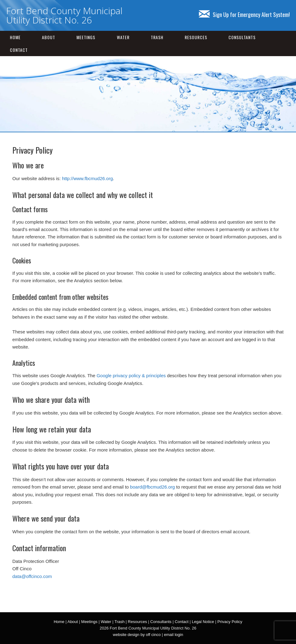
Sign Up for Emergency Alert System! (244, 14)
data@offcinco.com (32, 576)
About (49, 37)
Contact (19, 50)
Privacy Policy (230, 622)
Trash (157, 37)
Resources (196, 37)
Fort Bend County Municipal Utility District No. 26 (64, 15)
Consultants (242, 37)
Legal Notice (203, 622)
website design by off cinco (137, 635)
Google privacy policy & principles (131, 376)
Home (15, 37)
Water (123, 37)
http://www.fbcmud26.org (87, 178)
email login (174, 635)
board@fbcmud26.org (152, 487)
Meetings (86, 37)
